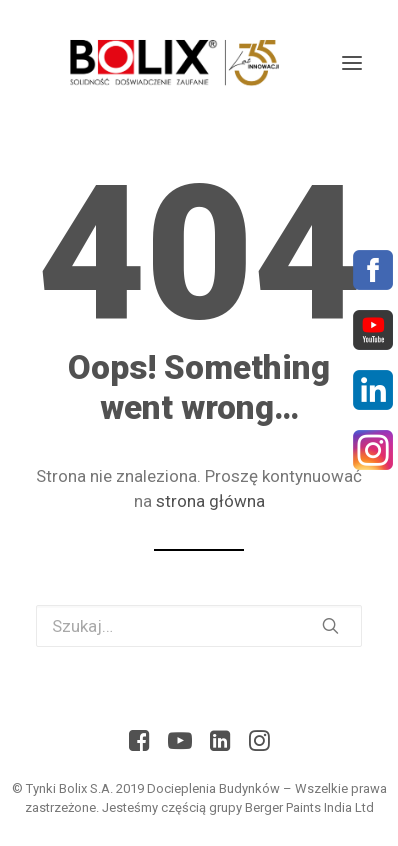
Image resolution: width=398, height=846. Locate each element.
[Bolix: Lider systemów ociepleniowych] (171, 63)
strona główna (210, 501)
